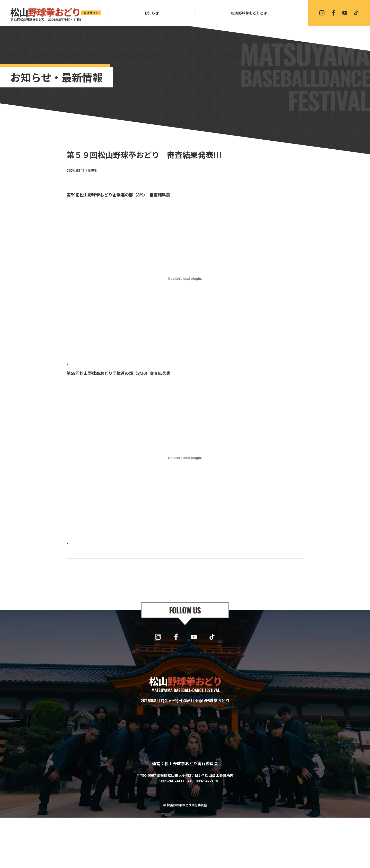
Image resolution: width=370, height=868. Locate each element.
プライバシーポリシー (198, 840)
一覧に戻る (187, 583)
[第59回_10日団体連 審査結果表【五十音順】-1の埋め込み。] (185, 463)
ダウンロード (153, 366)
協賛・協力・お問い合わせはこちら (185, 826)
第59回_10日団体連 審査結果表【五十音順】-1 (104, 550)
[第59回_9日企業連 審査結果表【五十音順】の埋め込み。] (185, 279)
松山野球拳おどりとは (249, 13)
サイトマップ (164, 840)
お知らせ (152, 13)
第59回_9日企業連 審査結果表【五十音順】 (101, 366)
